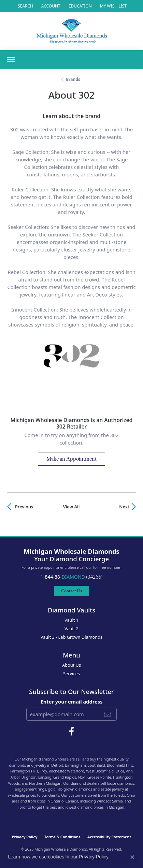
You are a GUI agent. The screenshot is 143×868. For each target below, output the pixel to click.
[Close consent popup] (132, 857)
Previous (24, 507)
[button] (25, 6)
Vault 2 (71, 628)
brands (73, 79)
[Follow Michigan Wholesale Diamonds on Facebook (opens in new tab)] (71, 732)
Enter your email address (72, 701)
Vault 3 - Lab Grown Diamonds (72, 637)
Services (71, 674)
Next (124, 507)
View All (71, 507)
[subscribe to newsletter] (108, 714)
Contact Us (71, 591)
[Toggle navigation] (11, 60)
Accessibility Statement (109, 837)
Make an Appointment (71, 459)
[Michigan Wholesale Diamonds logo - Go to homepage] (72, 31)
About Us (71, 665)
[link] (80, 6)
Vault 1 (71, 620)
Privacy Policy (25, 837)
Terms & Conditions (62, 837)
